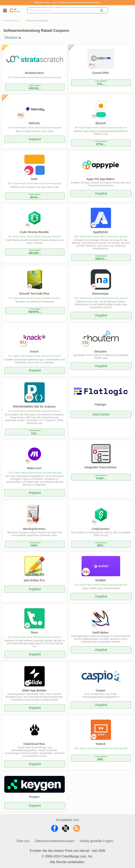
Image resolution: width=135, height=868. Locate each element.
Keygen (34, 797)
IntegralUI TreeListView (100, 467)
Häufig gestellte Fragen (96, 841)
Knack (34, 351)
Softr (34, 179)
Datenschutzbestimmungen (55, 841)
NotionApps (100, 294)
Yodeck (100, 744)
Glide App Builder (34, 690)
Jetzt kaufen (101, 414)
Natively (34, 123)
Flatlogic (101, 405)
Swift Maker (100, 633)
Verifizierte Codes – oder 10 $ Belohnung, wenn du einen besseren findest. (67, 3)
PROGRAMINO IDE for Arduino (34, 407)
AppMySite (100, 232)
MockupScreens (34, 529)
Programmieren (11, 20)
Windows (11, 38)
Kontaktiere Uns (68, 820)
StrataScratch (34, 73)
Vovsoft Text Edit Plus (34, 294)
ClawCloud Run (34, 744)
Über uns (23, 841)
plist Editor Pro (34, 580)
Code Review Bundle (34, 232)
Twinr (34, 633)
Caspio (100, 690)
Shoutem (100, 351)
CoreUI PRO (100, 73)
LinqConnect (100, 529)
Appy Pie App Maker (101, 179)
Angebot (35, 139)
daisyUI (101, 123)
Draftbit (101, 580)
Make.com (34, 468)
